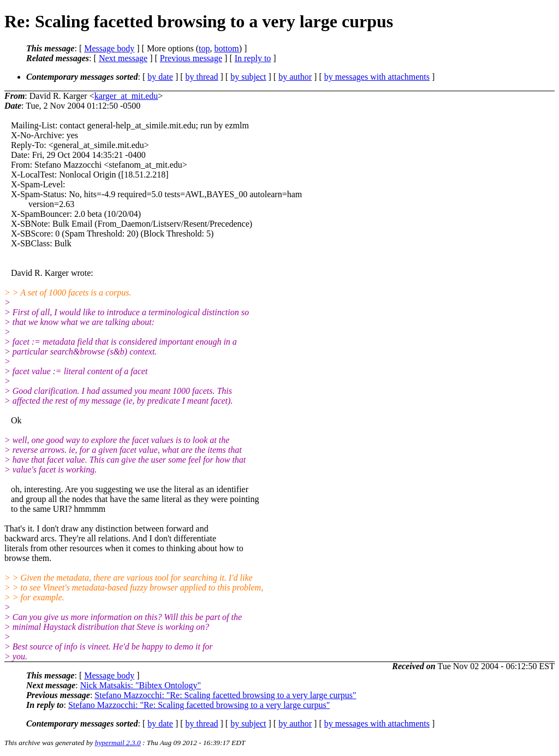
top (204, 48)
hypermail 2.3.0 (118, 743)
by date (160, 77)
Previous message (191, 58)
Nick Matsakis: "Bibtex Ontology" (141, 685)
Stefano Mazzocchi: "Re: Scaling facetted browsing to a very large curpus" (225, 695)
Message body (109, 48)
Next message (123, 58)
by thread (202, 77)
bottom (226, 48)
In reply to (253, 58)
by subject (248, 77)
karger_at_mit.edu (126, 96)
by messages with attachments (377, 77)
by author (295, 77)
